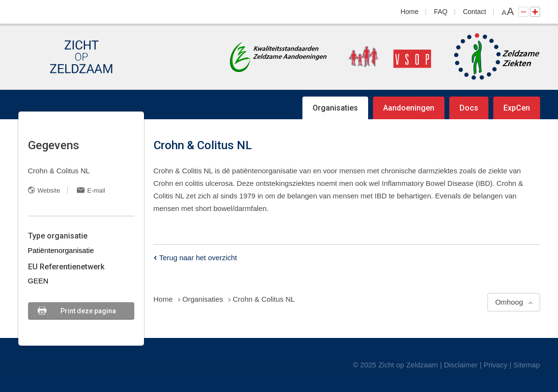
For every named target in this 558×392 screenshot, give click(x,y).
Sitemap (526, 365)
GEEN (38, 281)
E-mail (96, 190)
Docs (469, 108)
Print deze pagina (88, 311)
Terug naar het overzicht (198, 258)
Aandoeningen (409, 108)
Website (49, 190)
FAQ (441, 12)
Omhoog (509, 302)
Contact (474, 12)
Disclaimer (461, 365)
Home (409, 12)
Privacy (495, 365)
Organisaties (335, 108)
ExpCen (517, 108)
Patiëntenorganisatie (61, 250)
